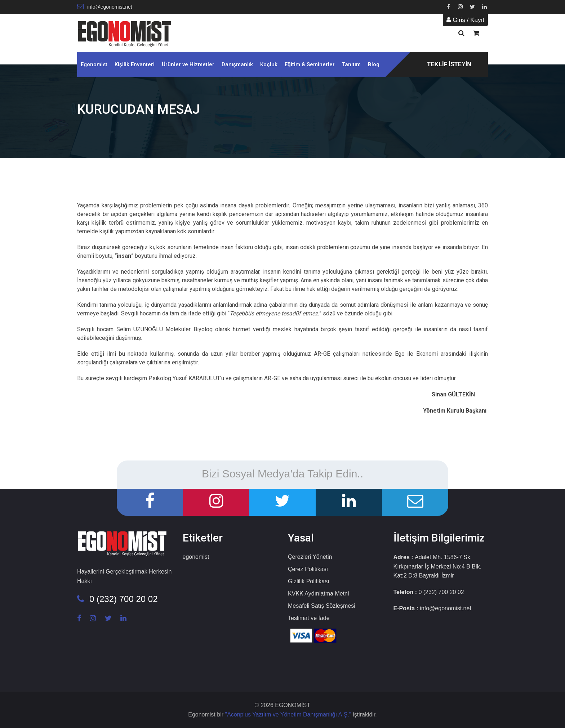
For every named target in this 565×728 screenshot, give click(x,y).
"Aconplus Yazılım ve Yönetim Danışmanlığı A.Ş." (289, 714)
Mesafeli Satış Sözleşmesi (322, 606)
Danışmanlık (237, 64)
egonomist (196, 557)
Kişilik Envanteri (135, 64)
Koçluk (269, 64)
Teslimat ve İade (309, 618)
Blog (374, 64)
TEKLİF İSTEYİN (449, 64)
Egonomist (94, 64)
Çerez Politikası (308, 569)
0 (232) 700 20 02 (117, 599)
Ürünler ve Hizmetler (188, 64)
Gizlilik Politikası (309, 581)
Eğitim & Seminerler (310, 64)
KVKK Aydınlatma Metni (319, 594)
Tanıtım (351, 64)
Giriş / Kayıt (465, 20)
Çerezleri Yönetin (310, 557)
